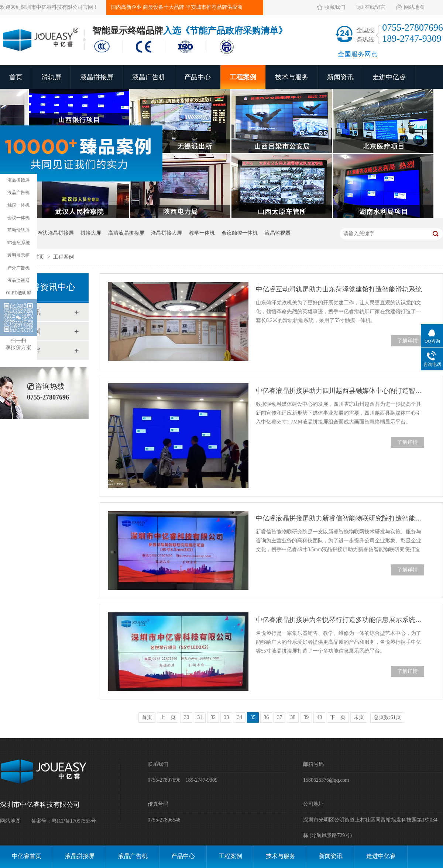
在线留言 (375, 7)
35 (253, 717)
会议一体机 (18, 218)
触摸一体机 (18, 205)
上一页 (168, 717)
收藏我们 (335, 7)
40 (319, 717)
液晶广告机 (149, 77)
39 (306, 717)
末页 (359, 717)
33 (226, 717)
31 (200, 717)
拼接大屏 (91, 233)
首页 (16, 77)
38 (293, 717)
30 (186, 717)
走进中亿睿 (389, 77)
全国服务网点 (358, 54)
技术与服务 (292, 77)
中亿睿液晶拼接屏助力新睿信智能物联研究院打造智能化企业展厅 (340, 518)
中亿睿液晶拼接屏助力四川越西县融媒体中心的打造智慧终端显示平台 (340, 391)
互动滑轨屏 (18, 230)
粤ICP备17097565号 (74, 821)
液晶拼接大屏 (166, 233)
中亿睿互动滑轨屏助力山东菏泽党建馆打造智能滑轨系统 (339, 289)
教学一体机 (202, 233)
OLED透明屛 (18, 293)
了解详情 (408, 341)
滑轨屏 (51, 77)
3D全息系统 (19, 243)
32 (213, 717)
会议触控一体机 (240, 233)
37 (279, 717)
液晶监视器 (278, 233)
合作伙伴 (27, 350)
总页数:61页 (387, 717)
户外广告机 (18, 268)
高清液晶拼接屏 (126, 233)
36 (266, 717)
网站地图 (414, 7)
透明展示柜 (18, 255)
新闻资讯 (340, 77)
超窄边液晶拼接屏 (53, 233)
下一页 (338, 717)
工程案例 (243, 77)
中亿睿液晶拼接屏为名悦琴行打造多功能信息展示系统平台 (340, 620)
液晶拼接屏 (97, 77)
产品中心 (198, 77)
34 (240, 717)
